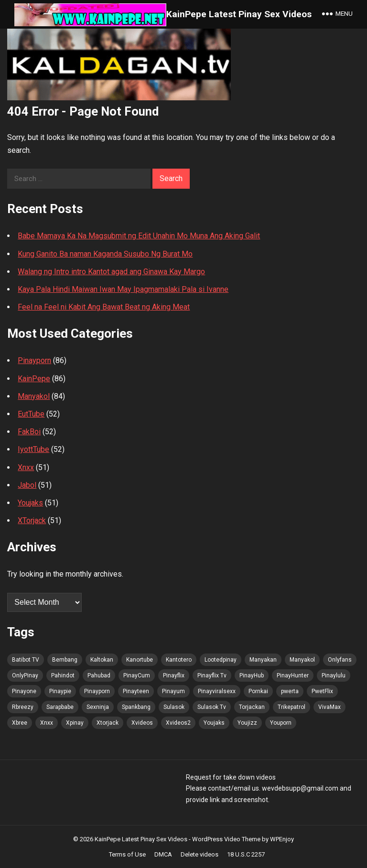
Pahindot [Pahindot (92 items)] (63, 675)
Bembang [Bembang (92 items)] (65, 660)
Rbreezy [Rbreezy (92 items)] (23, 707)
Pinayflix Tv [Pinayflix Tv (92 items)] (212, 675)
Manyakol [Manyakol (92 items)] (302, 660)
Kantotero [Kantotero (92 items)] (179, 660)
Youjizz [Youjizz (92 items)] (247, 723)
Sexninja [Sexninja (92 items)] (98, 707)
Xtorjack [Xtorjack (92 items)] (108, 723)
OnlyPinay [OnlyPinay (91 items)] (25, 675)
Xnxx (26, 467)
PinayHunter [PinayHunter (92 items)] (293, 675)
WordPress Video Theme (226, 839)
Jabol (27, 485)
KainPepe (34, 379)
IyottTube (33, 449)
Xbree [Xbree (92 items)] (20, 723)
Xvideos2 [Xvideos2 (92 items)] (178, 723)
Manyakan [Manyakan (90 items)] (263, 660)
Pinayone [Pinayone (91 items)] (24, 691)
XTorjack (32, 520)
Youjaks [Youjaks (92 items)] (214, 723)
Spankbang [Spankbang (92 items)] (136, 707)
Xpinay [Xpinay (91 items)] (75, 723)
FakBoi (29, 432)
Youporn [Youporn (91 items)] (281, 723)
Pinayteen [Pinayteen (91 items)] (136, 691)
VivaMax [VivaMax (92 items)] (329, 707)
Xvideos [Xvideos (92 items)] (142, 723)
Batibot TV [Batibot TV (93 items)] (26, 660)
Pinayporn (34, 360)
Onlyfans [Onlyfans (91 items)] (340, 660)
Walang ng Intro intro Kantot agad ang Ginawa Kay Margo (111, 272)
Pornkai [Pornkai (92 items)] (258, 691)
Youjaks (30, 503)
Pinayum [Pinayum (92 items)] (173, 691)
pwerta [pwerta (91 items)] (290, 691)
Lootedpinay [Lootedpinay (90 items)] (221, 660)
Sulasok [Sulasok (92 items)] (174, 707)
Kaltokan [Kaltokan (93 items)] (102, 660)
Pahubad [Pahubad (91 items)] (99, 675)
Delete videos (200, 854)
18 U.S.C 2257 (246, 854)
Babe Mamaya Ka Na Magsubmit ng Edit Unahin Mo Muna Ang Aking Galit (139, 236)
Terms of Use (127, 854)
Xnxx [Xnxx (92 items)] (47, 723)
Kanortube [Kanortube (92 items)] (140, 660)
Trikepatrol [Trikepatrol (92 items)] (291, 707)
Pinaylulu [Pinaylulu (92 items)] (334, 675)
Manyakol (34, 396)
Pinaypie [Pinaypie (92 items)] (60, 691)
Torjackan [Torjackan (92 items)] (252, 707)
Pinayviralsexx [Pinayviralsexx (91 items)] (217, 691)
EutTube (31, 414)
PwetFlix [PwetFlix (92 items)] (322, 691)
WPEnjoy (282, 839)
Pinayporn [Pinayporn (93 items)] (97, 691)
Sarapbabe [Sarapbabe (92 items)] (60, 707)
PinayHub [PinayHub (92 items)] (252, 675)
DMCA (163, 854)
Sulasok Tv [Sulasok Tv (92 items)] (212, 707)
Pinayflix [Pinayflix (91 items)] (174, 675)
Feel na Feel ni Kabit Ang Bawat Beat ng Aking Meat (104, 307)
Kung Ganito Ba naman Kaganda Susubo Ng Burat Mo (105, 254)
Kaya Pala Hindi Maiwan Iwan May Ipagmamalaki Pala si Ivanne (123, 289)
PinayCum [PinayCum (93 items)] (137, 675)
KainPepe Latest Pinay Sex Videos (239, 14)
